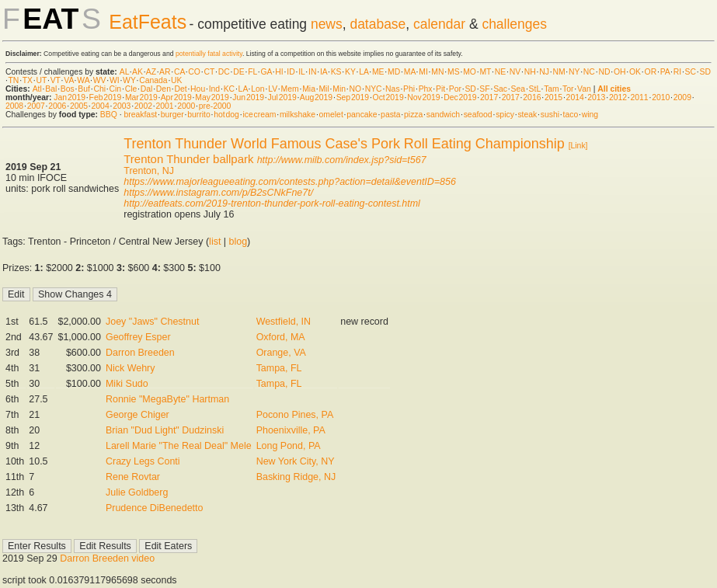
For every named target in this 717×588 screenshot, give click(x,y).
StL (535, 89)
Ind (214, 89)
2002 (143, 106)
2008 (14, 106)
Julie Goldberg (137, 492)
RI (677, 72)
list (215, 242)
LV (273, 89)
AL (124, 72)
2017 (489, 97)
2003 (122, 106)
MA (410, 72)
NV (515, 72)
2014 (575, 97)
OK (635, 72)
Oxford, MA (281, 337)
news (327, 24)
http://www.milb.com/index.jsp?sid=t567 (342, 160)
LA (364, 72)
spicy (505, 115)
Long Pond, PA (289, 446)
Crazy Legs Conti (143, 461)
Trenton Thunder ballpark (188, 159)
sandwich (443, 115)
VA (69, 80)
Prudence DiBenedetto (154, 508)
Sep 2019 (353, 97)
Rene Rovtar (133, 477)
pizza (413, 115)
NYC (374, 89)
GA (266, 72)
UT (42, 80)
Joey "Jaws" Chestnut (152, 322)
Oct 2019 (388, 97)
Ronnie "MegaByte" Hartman (167, 399)
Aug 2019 (316, 97)
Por (455, 89)
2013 (596, 97)
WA (83, 80)
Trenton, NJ (149, 171)
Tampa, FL (279, 368)
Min (339, 89)
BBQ (109, 115)
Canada (153, 80)
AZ (151, 72)
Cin (116, 89)
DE (238, 72)
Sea (519, 89)
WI (115, 80)
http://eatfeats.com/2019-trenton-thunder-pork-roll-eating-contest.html (272, 204)
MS (454, 72)
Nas (392, 89)
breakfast (140, 115)
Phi (409, 89)
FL (252, 72)
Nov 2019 (423, 97)
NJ (544, 72)
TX (28, 80)
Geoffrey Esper (138, 337)
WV (100, 80)
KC (229, 89)
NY (574, 72)
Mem (290, 89)
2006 (57, 106)
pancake (362, 115)
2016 (532, 97)
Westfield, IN (284, 322)
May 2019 (212, 97)
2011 (640, 97)
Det (180, 89)
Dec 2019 (460, 97)
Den (164, 89)
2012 (618, 97)
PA (665, 72)
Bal (51, 89)
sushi (550, 115)
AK (137, 72)
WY (129, 80)
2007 (36, 106)
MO (470, 72)
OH (620, 72)
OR (651, 72)
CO (194, 72)
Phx (426, 89)
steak (527, 115)
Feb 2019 (106, 97)
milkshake (298, 115)
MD (394, 72)
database (378, 24)
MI (423, 72)
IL (301, 72)
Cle (131, 89)
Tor (568, 89)
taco (571, 115)
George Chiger (137, 415)
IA (324, 72)
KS (336, 72)
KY (350, 72)
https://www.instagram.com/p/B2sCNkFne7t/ (218, 193)
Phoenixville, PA (291, 430)
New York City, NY (296, 461)
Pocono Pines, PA (295, 415)
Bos (68, 89)
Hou (198, 89)
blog (238, 242)
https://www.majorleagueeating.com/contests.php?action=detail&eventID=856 (290, 182)
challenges (514, 24)
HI (279, 72)
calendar (439, 24)
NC (589, 72)
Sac (500, 89)
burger (172, 115)
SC (691, 72)
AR (165, 72)
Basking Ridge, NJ (296, 477)
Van (584, 89)
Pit (440, 89)
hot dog (226, 115)
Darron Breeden (140, 353)
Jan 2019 (70, 97)
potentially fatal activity (209, 54)
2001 (164, 106)
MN (437, 72)
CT (209, 72)
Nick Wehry (131, 368)
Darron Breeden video (107, 558)
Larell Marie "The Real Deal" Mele (179, 446)
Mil (324, 89)
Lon (258, 89)
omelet (331, 115)
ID (291, 72)
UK (176, 80)
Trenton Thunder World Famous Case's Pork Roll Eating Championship (344, 144)
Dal (147, 89)
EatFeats (148, 22)
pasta (390, 115)
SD (705, 72)
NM (559, 72)
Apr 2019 (176, 97)
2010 (661, 97)
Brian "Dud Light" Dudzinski (165, 430)
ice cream (259, 115)
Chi (99, 89)
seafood (478, 115)
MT (485, 72)
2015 (553, 97)
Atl (37, 89)
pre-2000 (215, 106)
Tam (552, 89)
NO (356, 89)
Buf (84, 89)
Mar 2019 (141, 97)
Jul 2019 (282, 97)
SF (484, 89)
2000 (186, 106)
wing (590, 115)
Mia (309, 89)
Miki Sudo (127, 384)
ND (604, 72)
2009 (682, 97)
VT (56, 80)
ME (378, 72)
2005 (79, 106)
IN (312, 72)
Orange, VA (281, 353)
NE (500, 72)
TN (14, 80)
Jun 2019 (248, 97)
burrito (198, 115)
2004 (101, 106)
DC (224, 72)
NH (530, 72)
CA (179, 72)
